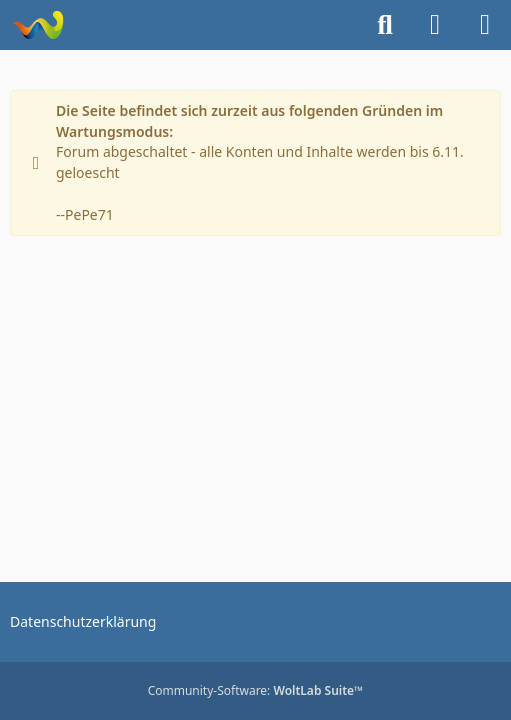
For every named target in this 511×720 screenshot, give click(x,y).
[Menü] (485, 25)
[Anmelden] (435, 25)
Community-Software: (256, 690)
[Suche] (385, 25)
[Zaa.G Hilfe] (37, 25)
